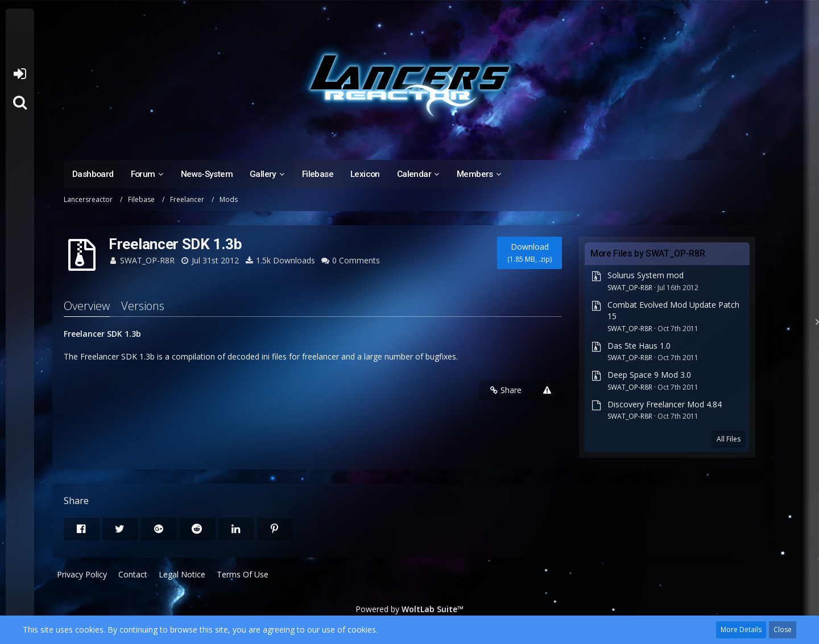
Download (530, 253)
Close (783, 629)
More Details (741, 629)
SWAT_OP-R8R (147, 260)
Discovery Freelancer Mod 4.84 (665, 404)
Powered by (409, 609)
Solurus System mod (646, 275)
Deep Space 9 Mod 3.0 (649, 375)
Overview (87, 306)
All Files (729, 439)
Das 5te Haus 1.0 (639, 346)
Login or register (20, 74)
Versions (143, 306)
